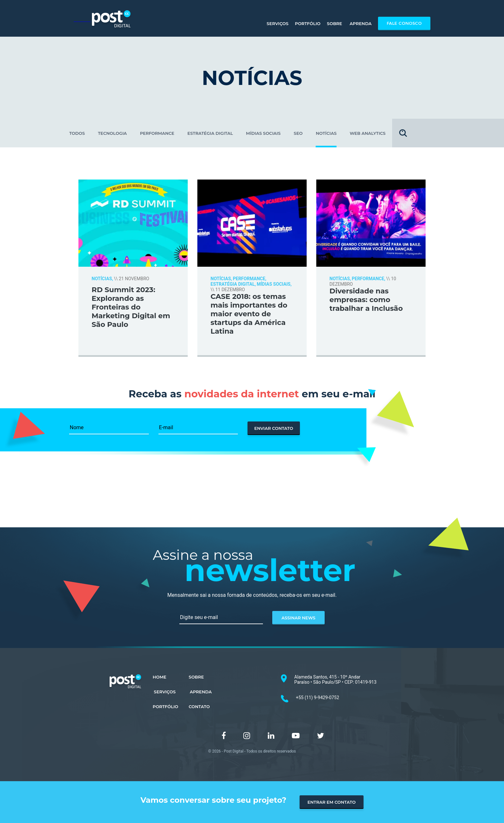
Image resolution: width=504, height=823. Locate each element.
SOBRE (196, 677)
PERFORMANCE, (249, 279)
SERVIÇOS (164, 692)
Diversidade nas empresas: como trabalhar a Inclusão (366, 300)
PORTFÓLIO (166, 707)
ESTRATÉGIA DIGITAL (210, 133)
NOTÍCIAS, (102, 279)
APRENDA (200, 692)
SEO (298, 133)
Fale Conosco (404, 23)
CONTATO (199, 707)
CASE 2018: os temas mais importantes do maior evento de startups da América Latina (249, 314)
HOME (160, 677)
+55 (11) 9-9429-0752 (318, 698)
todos (77, 133)
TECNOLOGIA (113, 133)
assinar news (299, 618)
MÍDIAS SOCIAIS (263, 133)
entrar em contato (332, 802)
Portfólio (308, 23)
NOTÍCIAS (326, 133)
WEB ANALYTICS (368, 133)
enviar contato (274, 428)
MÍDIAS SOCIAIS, (274, 284)
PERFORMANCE (157, 133)
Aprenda (360, 23)
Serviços (277, 23)
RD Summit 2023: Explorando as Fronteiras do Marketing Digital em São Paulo (131, 307)
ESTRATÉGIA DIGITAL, (233, 284)
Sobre (334, 23)
